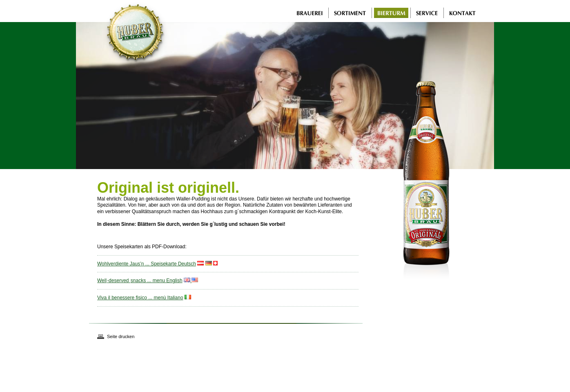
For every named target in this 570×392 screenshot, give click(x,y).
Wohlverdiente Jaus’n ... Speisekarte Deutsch (147, 264)
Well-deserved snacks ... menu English (140, 281)
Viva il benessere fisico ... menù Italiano (140, 298)
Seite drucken (121, 336)
